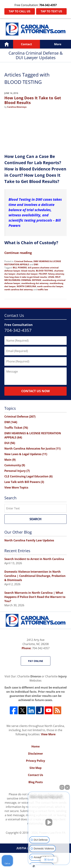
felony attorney (56, 274)
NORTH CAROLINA (26, 286)
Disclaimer (35, 754)
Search (35, 519)
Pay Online (36, 661)
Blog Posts (36, 782)
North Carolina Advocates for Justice (32, 449)
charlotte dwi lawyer (27, 274)
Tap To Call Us (20, 11)
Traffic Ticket (16, 428)
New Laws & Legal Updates (26, 454)
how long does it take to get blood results (26, 277)
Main (10, 460)
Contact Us (35, 775)
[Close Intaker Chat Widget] (67, 787)
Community (15, 465)
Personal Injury (17, 471)
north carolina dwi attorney (19, 289)
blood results (28, 271)
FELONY (43, 274)
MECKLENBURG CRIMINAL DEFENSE (23, 280)
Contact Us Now (35, 391)
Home (7, 44)
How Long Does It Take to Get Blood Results (33, 100)
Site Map (35, 768)
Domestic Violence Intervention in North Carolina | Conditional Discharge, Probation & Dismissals (35, 576)
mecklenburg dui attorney (35, 283)
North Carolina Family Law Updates (29, 540)
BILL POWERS (20, 268)
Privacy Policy (35, 761)
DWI (36, 264)
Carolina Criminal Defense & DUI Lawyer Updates (36, 29)
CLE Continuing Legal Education (28, 476)
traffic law (43, 289)
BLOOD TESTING (44, 271)
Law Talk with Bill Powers (24, 482)
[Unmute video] (49, 822)
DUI (10, 443)
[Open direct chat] (62, 787)
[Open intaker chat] (34, 866)
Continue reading (18, 253)
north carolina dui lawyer (50, 286)
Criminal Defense (23, 261)
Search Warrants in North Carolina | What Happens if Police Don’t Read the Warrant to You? (35, 597)
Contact (26, 44)
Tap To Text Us (51, 11)
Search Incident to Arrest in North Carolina (34, 559)
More (58, 44)
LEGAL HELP (54, 277)
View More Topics (16, 487)
